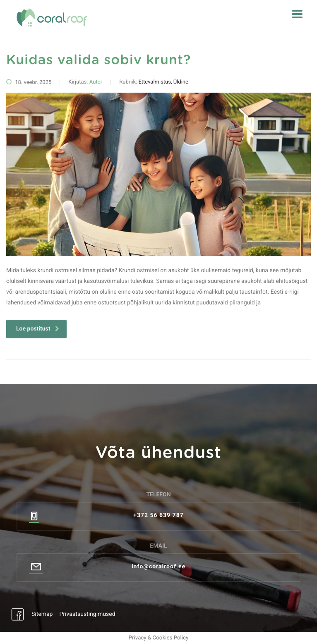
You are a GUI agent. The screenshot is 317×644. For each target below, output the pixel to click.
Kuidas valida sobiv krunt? (98, 60)
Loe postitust (38, 329)
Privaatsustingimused (87, 614)
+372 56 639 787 (158, 515)
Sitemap (42, 614)
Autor (96, 82)
